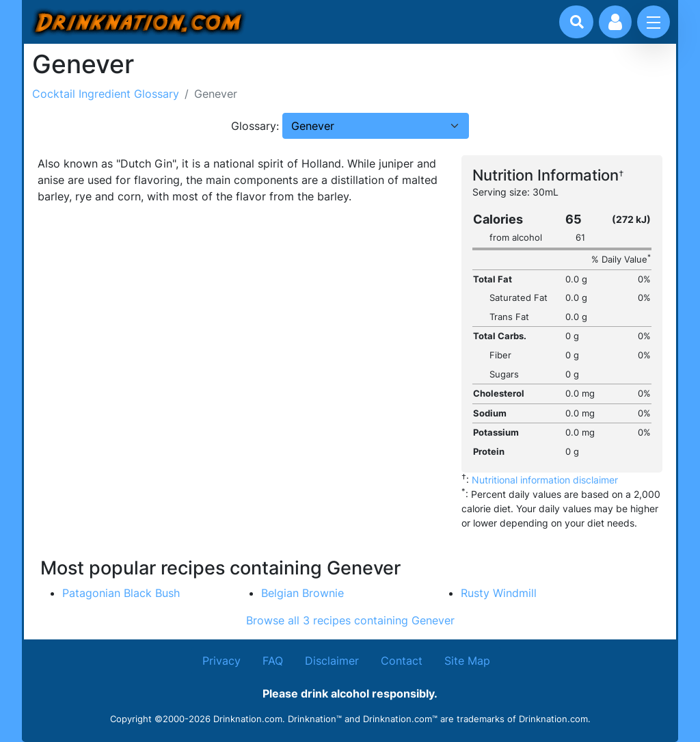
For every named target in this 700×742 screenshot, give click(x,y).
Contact (402, 661)
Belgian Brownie (302, 593)
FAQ (273, 661)
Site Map (467, 661)
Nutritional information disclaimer (545, 480)
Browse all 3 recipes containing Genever (350, 620)
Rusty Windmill (499, 593)
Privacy (221, 661)
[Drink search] (577, 22)
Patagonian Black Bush (121, 593)
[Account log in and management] (615, 22)
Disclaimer (332, 661)
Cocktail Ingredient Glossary (106, 94)
